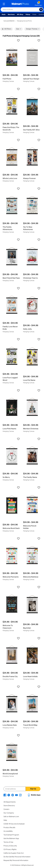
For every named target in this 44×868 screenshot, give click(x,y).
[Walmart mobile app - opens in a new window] (34, 795)
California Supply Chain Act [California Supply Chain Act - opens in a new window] (14, 853)
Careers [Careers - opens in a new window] (6, 809)
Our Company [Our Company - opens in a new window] (9, 813)
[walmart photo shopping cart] (38, 4)
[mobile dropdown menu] (4, 4)
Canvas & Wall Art (9, 21)
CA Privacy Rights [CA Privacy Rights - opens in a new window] (10, 849)
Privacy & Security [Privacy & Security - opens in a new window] (10, 846)
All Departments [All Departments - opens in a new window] (10, 802)
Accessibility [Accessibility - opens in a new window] (8, 831)
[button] (12, 41)
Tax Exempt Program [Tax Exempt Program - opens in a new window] (11, 835)
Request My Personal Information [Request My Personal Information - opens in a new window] (16, 860)
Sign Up (33, 789)
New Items (11, 14)
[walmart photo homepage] (20, 4)
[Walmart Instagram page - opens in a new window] (20, 795)
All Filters (7, 29)
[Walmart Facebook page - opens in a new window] (5, 795)
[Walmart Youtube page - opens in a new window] (16, 795)
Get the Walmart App (11, 838)
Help (5, 820)
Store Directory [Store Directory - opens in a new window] (9, 806)
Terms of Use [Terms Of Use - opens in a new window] (8, 842)
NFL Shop (20, 14)
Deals (4, 14)
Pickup (28, 14)
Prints (34, 14)
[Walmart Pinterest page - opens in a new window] (13, 795)
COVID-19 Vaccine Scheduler (14, 824)
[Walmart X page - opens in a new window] (9, 795)
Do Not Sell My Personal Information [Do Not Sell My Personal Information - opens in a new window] (17, 857)
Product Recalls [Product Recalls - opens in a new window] (9, 827)
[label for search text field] (20, 10)
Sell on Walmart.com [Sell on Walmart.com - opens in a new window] (11, 817)
